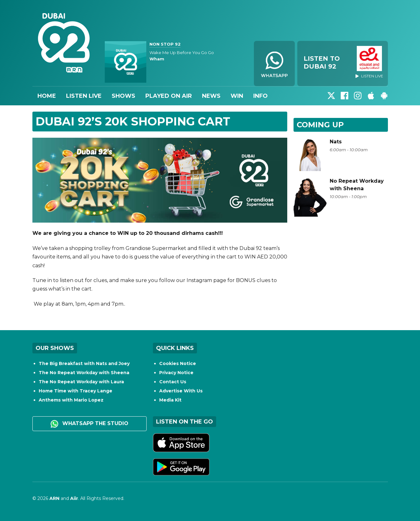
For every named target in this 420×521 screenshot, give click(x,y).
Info (260, 96)
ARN (54, 498)
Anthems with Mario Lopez (71, 400)
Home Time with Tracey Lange (76, 391)
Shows (123, 96)
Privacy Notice (176, 373)
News (211, 96)
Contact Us (173, 382)
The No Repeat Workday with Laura (81, 382)
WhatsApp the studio (90, 424)
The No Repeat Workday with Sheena (84, 373)
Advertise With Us (181, 391)
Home (47, 96)
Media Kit (170, 400)
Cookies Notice (178, 363)
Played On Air (169, 96)
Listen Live (84, 96)
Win (237, 96)
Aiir (74, 498)
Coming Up (320, 125)
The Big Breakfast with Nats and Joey (84, 363)
